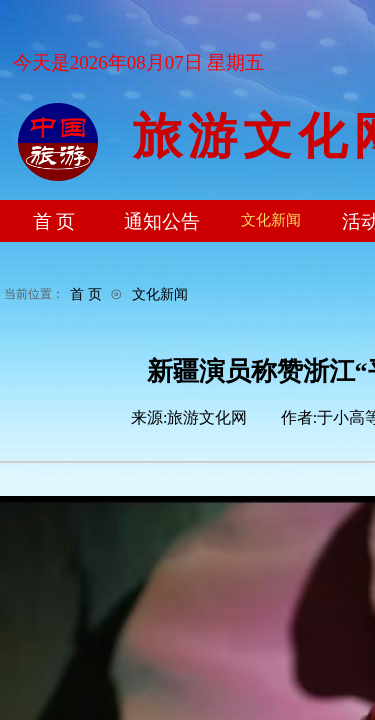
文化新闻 (160, 294)
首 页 (86, 294)
